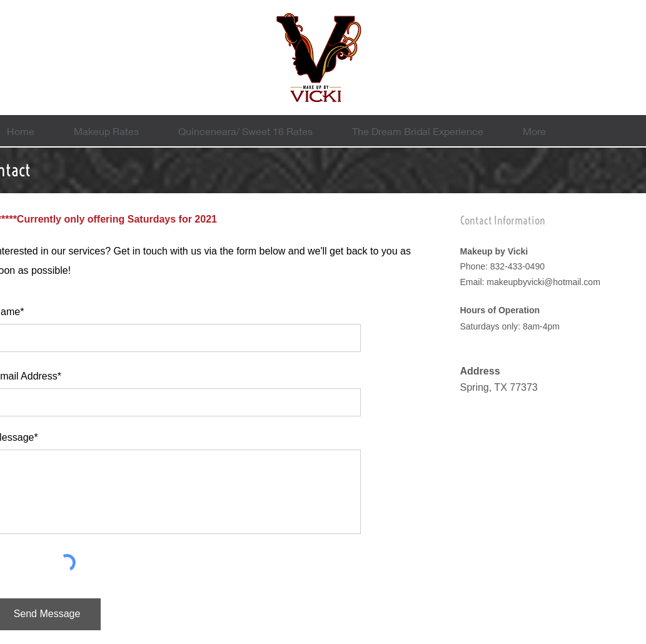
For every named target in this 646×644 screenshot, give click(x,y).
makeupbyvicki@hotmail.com (543, 282)
